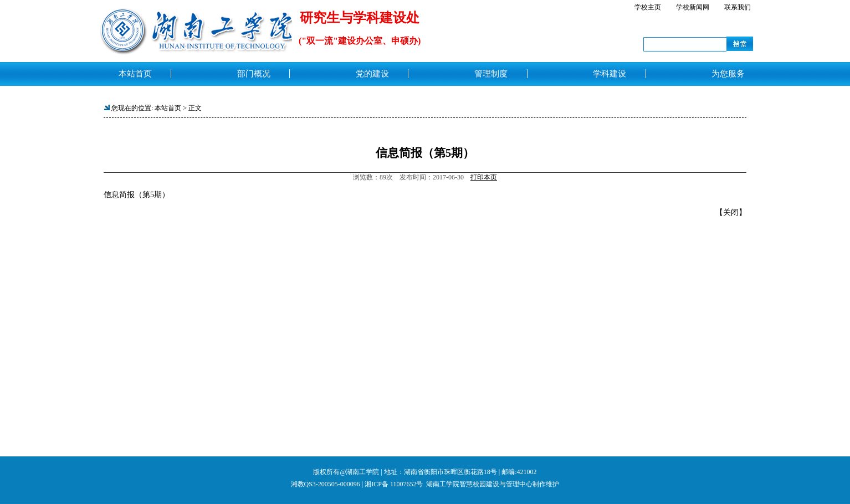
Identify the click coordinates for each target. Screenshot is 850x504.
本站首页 (168, 108)
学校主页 (648, 7)
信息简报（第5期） (137, 195)
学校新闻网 (693, 7)
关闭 (731, 212)
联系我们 (738, 7)
